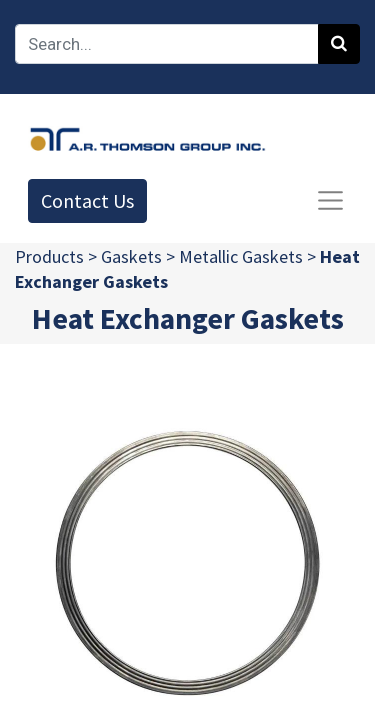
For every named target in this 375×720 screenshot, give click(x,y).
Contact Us (87, 200)
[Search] (339, 44)
